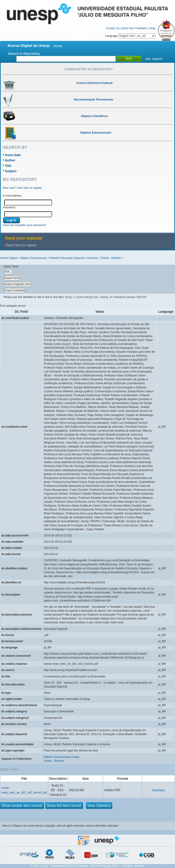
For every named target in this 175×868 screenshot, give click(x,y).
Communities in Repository (89, 69)
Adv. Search (154, 59)
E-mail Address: (13, 196)
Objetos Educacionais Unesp (62, 757)
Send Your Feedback (134, 28)
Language (130, 36)
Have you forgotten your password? (25, 225)
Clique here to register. (21, 245)
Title (8, 166)
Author (10, 160)
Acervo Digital (8, 258)
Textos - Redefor (111, 258)
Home (58, 46)
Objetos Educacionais (34, 258)
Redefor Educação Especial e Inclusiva (74, 258)
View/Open (158, 790)
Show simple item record (22, 806)
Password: (9, 207)
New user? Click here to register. (23, 188)
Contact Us (113, 28)
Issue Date (13, 155)
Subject (11, 171)
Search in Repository (24, 54)
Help (152, 28)
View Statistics (99, 806)
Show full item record (64, 806)
